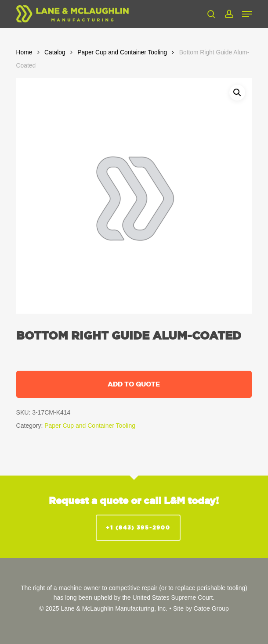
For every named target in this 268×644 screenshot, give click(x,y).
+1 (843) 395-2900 (138, 528)
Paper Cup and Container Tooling (122, 52)
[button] (247, 14)
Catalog (55, 52)
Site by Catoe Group (201, 608)
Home (24, 52)
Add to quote (134, 384)
